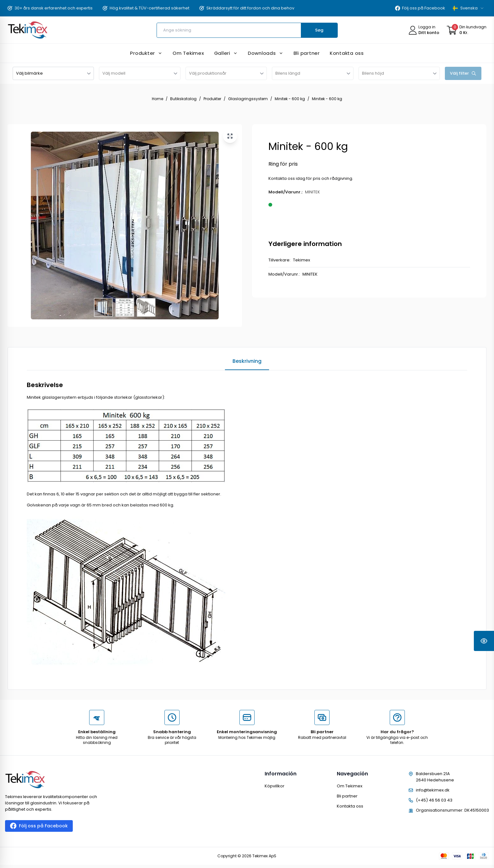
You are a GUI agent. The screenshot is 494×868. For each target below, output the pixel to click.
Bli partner (347, 796)
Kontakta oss (350, 806)
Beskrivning (247, 361)
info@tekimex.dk (433, 790)
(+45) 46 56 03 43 (434, 800)
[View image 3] (146, 307)
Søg (319, 30)
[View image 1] (103, 307)
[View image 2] (125, 307)
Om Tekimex (350, 786)
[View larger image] (230, 136)
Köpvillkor (275, 786)
